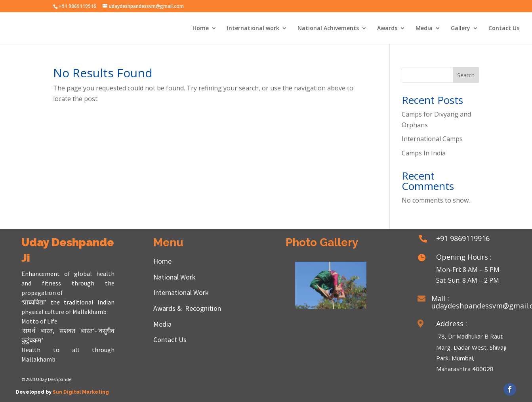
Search (466, 75)
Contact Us (504, 29)
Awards (387, 29)
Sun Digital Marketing (81, 392)
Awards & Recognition (187, 308)
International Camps (432, 139)
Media (424, 29)
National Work (174, 277)
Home (201, 29)
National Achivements (328, 29)
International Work (181, 292)
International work (253, 29)
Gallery (460, 29)
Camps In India (424, 153)
